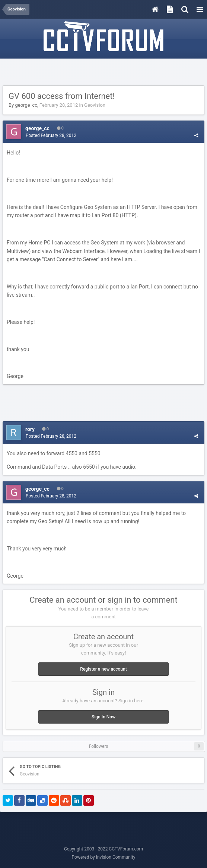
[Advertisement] (103, 72)
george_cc (26, 105)
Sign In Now (103, 717)
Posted (51, 135)
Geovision (95, 105)
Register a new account (103, 669)
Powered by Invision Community (104, 857)
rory (30, 429)
